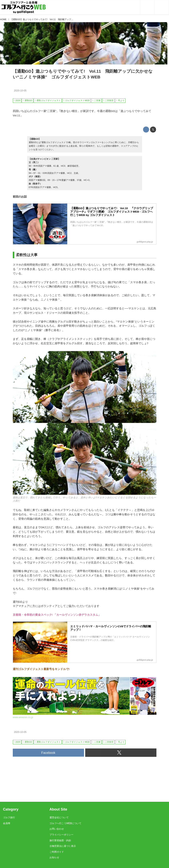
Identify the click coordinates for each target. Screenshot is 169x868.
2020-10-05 (20, 91)
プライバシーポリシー (61, 835)
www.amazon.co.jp (23, 717)
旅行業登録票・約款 (60, 840)
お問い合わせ (57, 829)
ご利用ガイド (57, 852)
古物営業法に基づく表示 (63, 846)
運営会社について (59, 818)
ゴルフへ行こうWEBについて (65, 823)
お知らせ (54, 857)
